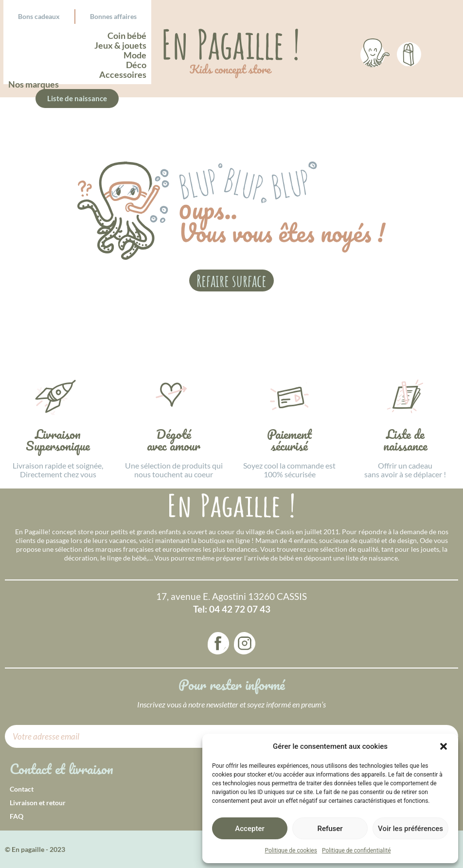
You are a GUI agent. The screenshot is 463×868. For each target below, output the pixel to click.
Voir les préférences (410, 829)
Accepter (249, 829)
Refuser (330, 829)
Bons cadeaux (39, 16)
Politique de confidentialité (356, 850)
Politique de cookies (291, 850)
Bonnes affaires (113, 16)
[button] (444, 746)
